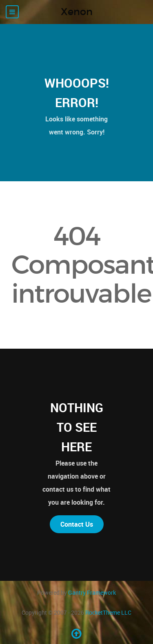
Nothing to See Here (77, 427)
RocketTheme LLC (108, 612)
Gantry (92, 592)
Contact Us (77, 524)
